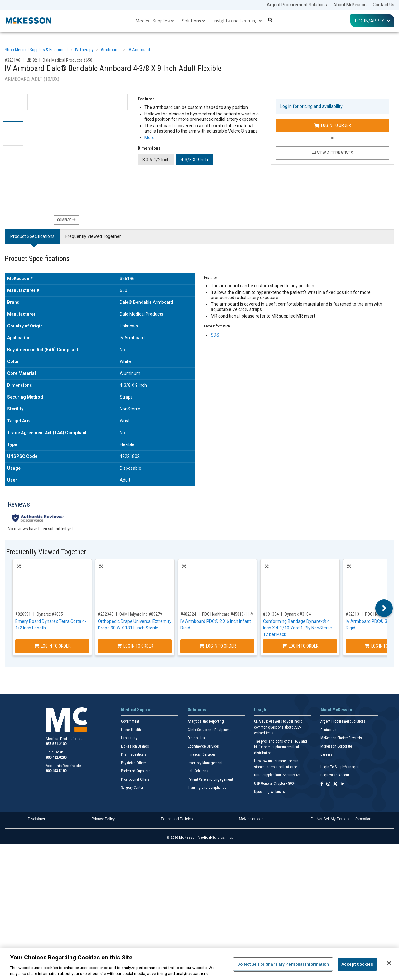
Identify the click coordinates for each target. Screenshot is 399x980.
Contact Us (384, 5)
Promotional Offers (135, 779)
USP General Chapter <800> (275, 784)
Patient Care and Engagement (210, 779)
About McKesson (350, 5)
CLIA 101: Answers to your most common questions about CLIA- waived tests (278, 727)
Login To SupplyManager (339, 767)
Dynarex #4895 (50, 614)
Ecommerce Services (204, 746)
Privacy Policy (103, 819)
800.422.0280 (56, 757)
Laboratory (129, 738)
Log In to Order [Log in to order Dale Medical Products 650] (333, 125)
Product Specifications (32, 236)
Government (130, 721)
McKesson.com (252, 819)
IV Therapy (84, 50)
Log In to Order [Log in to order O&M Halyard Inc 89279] (135, 646)
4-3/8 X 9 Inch (194, 160)
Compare (66, 220)
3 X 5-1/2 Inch (156, 160)
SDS (215, 335)
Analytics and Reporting (206, 721)
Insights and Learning (237, 21)
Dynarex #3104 (298, 614)
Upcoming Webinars (269, 792)
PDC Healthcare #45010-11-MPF (230, 614)
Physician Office (133, 763)
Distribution (196, 738)
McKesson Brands (135, 746)
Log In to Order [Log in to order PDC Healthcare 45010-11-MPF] (218, 646)
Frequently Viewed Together (93, 236)
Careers (326, 754)
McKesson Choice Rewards (341, 738)
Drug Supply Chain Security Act (277, 775)
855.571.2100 (56, 744)
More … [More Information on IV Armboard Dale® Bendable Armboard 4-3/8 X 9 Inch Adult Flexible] (151, 138)
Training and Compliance (207, 788)
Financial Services (202, 754)
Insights (262, 710)
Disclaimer (36, 819)
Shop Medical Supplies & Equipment (36, 50)
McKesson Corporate (336, 746)
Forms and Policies (177, 819)
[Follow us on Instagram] (328, 784)
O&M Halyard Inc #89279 (141, 614)
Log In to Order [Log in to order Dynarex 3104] (300, 646)
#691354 (271, 614)
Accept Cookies (357, 964)
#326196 (12, 60)
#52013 (352, 614)
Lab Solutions (198, 771)
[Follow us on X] (335, 784)
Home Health (131, 730)
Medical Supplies (154, 21)
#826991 (23, 614)
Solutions (193, 21)
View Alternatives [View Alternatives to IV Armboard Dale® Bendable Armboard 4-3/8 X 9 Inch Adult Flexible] (332, 153)
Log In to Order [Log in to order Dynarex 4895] (52, 646)
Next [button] (384, 608)
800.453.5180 (56, 771)
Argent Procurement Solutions (297, 5)
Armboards (111, 50)
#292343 (106, 614)
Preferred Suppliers (136, 771)
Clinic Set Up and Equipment (209, 730)
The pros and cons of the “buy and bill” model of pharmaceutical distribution (281, 747)
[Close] (389, 963)
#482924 (188, 614)
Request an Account (336, 775)
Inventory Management (205, 763)
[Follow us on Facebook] (322, 784)
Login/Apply (372, 21)
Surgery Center (132, 788)
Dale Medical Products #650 (67, 60)
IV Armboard (139, 50)
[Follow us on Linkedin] (343, 784)
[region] (199, 964)
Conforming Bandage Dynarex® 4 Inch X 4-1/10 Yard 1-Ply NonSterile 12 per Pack (298, 628)
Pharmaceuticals (134, 754)
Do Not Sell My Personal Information (341, 819)
